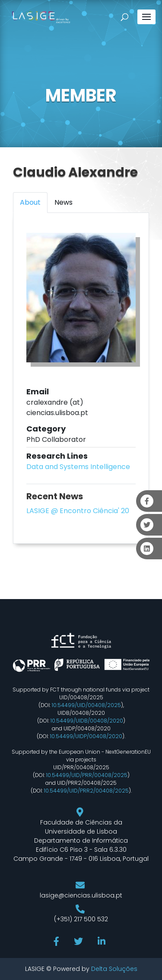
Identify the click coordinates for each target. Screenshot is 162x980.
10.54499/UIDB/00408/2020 (87, 721)
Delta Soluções (114, 969)
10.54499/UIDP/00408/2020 (86, 736)
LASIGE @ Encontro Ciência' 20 (78, 511)
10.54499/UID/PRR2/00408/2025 (86, 791)
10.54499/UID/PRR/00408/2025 (87, 775)
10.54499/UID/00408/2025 (86, 705)
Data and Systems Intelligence (78, 467)
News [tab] (64, 202)
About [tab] (30, 202)
